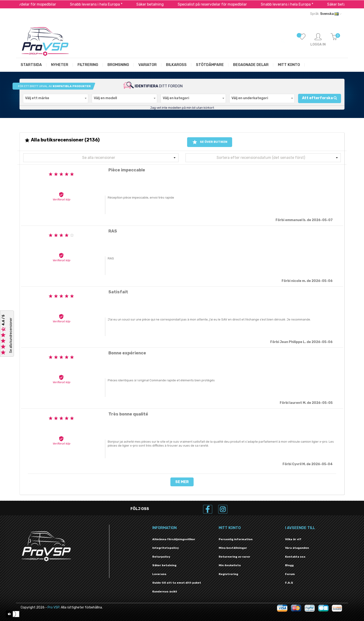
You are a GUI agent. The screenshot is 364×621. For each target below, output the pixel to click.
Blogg (289, 565)
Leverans (159, 574)
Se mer (182, 482)
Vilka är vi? (293, 539)
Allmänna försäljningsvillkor (174, 539)
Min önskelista (230, 565)
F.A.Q (289, 583)
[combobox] (56, 98)
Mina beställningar (233, 548)
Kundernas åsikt (165, 592)
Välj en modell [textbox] (105, 98)
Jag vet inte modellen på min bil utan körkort (182, 108)
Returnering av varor (234, 557)
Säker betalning (157, 4)
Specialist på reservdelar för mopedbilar (220, 4)
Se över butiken (210, 142)
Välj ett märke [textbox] (37, 98)
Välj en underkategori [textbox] (250, 98)
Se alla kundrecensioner (11, 336)
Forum (290, 574)
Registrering (228, 574)
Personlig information (236, 539)
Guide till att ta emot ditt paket (177, 583)
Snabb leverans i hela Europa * (104, 4)
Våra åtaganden (297, 548)
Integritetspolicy (166, 548)
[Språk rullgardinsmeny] (326, 14)
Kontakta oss (295, 557)
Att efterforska (320, 98)
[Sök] (210, 39)
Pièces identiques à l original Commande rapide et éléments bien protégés (161, 380)
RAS (111, 258)
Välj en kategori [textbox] (176, 98)
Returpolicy (161, 557)
